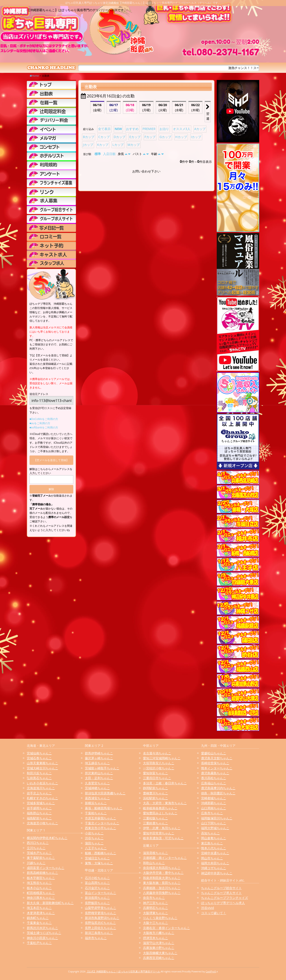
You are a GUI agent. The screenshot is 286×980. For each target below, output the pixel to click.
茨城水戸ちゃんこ (39, 853)
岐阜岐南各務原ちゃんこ (160, 808)
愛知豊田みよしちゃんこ (160, 813)
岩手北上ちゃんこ (39, 793)
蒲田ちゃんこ (94, 843)
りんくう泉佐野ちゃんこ (160, 918)
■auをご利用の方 (40, 423)
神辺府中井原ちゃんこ (217, 873)
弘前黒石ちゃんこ (39, 778)
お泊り (164, 129)
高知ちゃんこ (210, 833)
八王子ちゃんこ (96, 848)
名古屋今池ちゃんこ (157, 753)
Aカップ (200, 129)
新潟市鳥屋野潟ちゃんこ (102, 918)
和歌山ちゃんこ (154, 863)
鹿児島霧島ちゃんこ (215, 773)
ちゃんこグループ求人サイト (221, 893)
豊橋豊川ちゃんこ (156, 793)
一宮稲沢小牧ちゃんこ (159, 768)
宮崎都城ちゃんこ (214, 798)
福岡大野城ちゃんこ (215, 828)
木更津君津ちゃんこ (41, 913)
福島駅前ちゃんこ (39, 818)
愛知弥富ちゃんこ (156, 773)
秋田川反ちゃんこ (39, 773)
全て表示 (104, 129)
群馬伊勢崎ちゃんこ (99, 753)
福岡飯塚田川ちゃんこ (217, 818)
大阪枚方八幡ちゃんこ (159, 933)
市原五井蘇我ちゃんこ (101, 818)
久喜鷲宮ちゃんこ (97, 783)
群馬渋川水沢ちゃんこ (42, 928)
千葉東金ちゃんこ (39, 923)
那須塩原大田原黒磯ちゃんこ (105, 793)
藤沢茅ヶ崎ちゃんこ (99, 758)
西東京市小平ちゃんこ (101, 828)
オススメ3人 (182, 129)
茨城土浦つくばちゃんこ (44, 933)
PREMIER (149, 129)
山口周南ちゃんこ (214, 808)
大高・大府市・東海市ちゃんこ (165, 803)
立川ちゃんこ (36, 848)
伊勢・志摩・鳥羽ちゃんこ (162, 828)
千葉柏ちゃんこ (96, 813)
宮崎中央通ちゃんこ (215, 853)
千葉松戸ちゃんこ (39, 943)
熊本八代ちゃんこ (214, 848)
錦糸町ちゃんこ (38, 918)
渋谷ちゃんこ (94, 838)
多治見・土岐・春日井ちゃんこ (165, 783)
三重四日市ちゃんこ (157, 778)
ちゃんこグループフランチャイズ (225, 898)
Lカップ (118, 145)
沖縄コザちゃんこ (214, 868)
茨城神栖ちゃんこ (97, 788)
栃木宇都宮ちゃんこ (41, 878)
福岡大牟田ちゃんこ (215, 863)
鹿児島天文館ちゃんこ (217, 758)
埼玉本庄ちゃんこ (39, 908)
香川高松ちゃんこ (214, 778)
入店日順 (109, 154)
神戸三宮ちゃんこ (156, 903)
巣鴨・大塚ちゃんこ (99, 863)
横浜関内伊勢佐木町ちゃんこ (47, 838)
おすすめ (132, 129)
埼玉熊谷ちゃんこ (39, 883)
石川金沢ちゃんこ (97, 888)
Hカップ (181, 137)
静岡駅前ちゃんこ (156, 788)
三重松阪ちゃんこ (156, 818)
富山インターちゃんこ (101, 893)
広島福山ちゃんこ (214, 783)
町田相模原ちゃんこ (41, 893)
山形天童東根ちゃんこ (42, 763)
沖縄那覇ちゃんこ (214, 803)
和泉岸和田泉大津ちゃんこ (162, 878)
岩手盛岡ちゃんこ (39, 808)
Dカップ (120, 137)
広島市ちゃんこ (212, 813)
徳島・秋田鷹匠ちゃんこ (218, 793)
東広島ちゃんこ (212, 843)
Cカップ (104, 137)
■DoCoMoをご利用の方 (44, 419)
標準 (98, 154)
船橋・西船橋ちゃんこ (101, 853)
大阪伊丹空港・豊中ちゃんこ (163, 873)
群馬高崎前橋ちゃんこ (42, 873)
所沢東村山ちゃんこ (99, 773)
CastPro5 (211, 971)
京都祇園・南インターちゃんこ (165, 858)
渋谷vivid (208, 908)
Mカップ (134, 145)
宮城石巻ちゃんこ (39, 758)
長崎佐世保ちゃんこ (215, 763)
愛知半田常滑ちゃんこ (159, 833)
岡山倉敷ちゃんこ (214, 838)
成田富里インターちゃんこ (46, 868)
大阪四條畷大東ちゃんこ (160, 953)
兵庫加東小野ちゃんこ (159, 948)
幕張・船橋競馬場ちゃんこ (104, 808)
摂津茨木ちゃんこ (156, 938)
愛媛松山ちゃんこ (214, 753)
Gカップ (165, 137)
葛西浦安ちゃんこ (97, 798)
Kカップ (103, 145)
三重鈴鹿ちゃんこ (156, 823)
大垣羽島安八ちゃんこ (159, 763)
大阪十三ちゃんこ (156, 923)
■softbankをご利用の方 (44, 427)
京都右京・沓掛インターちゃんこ (166, 928)
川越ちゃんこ (36, 863)
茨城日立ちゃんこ (97, 858)
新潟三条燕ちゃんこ (99, 933)
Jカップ (88, 145)
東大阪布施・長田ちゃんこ (162, 883)
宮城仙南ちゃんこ (39, 753)
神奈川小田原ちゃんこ (42, 938)
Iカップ (196, 137)
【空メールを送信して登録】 (51, 460)
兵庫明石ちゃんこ (156, 908)
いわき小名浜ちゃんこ (42, 783)
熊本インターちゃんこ (217, 768)
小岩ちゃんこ (94, 833)
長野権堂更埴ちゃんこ (101, 913)
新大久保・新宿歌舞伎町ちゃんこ (50, 903)
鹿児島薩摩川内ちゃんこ (218, 788)
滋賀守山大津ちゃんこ (159, 943)
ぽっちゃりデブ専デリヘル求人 (223, 903)
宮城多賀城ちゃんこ (41, 803)
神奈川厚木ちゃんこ (41, 898)
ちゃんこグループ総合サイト (221, 888)
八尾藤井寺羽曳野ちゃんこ (162, 893)
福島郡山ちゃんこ (39, 813)
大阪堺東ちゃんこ (156, 913)
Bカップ (89, 137)
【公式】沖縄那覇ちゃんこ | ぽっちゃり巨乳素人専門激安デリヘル (123, 971)
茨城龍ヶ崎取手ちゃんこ (102, 768)
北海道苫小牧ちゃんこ (42, 823)
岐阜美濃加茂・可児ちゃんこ (163, 838)
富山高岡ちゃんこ (97, 883)
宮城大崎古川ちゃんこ (42, 768)
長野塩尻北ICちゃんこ (100, 923)
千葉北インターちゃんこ (102, 823)
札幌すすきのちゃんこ (42, 798)
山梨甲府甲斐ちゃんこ (101, 908)
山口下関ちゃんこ (214, 823)
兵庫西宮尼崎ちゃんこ (159, 958)
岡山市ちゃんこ (212, 858)
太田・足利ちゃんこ (99, 778)
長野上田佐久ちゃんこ (101, 928)
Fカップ (150, 137)
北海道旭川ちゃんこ (41, 788)
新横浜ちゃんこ (96, 803)
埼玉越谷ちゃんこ (97, 763)
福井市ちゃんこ (96, 938)
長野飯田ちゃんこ (97, 903)
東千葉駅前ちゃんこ (41, 858)
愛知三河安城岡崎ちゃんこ (162, 758)
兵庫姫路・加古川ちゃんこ (162, 888)
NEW (118, 129)
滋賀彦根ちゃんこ (156, 853)
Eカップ (135, 137)
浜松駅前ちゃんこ (156, 798)
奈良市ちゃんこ (154, 898)
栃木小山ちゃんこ (39, 888)
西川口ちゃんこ (38, 843)
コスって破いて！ (214, 913)
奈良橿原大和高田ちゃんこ (162, 868)
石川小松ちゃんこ (97, 878)
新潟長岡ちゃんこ (97, 898)
